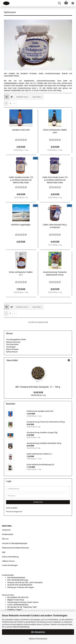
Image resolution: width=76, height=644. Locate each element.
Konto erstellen (12, 508)
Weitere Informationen (38, 639)
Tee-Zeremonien (12, 344)
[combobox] (22, 97)
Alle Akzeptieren (38, 632)
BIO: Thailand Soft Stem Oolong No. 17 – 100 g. (38, 387)
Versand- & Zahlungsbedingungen (15, 543)
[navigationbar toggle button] (73, 3)
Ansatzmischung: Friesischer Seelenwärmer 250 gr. (55, 273)
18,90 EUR (38, 392)
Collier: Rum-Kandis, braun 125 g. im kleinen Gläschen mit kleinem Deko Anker (55, 180)
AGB (4, 552)
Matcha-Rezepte (12, 349)
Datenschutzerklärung (21, 627)
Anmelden (38, 502)
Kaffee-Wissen (12, 352)
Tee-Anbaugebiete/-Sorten (16, 340)
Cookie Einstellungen (10, 565)
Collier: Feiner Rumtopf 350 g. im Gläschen (55, 226)
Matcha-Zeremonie (13, 342)
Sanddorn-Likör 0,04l (21, 130)
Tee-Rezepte (11, 347)
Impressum (6, 530)
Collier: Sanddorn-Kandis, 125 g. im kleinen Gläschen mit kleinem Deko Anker (21, 180)
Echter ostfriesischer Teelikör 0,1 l (21, 273)
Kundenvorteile (8, 534)
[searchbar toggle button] (59, 3)
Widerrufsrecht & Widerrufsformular (15, 548)
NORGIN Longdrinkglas (21, 225)
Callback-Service (8, 561)
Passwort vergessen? (14, 512)
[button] (7, 97)
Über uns (5, 539)
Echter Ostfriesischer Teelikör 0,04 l (55, 131)
